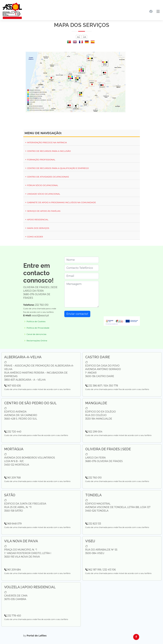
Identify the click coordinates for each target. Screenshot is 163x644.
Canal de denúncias (37, 334)
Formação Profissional (40, 160)
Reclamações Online (37, 341)
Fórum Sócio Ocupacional (41, 185)
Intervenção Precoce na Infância (46, 142)
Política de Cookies (36, 321)
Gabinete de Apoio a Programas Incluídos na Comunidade (60, 202)
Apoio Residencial (37, 220)
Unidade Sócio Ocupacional (42, 194)
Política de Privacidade (38, 328)
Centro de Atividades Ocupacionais (47, 177)
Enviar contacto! (77, 314)
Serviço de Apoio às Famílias (43, 211)
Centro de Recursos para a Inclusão (48, 151)
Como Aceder (34, 237)
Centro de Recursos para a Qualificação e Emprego (57, 168)
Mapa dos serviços (37, 228)
